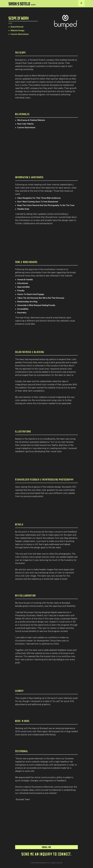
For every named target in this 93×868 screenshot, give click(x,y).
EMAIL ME (47, 847)
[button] (81, 3)
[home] (22, 3)
